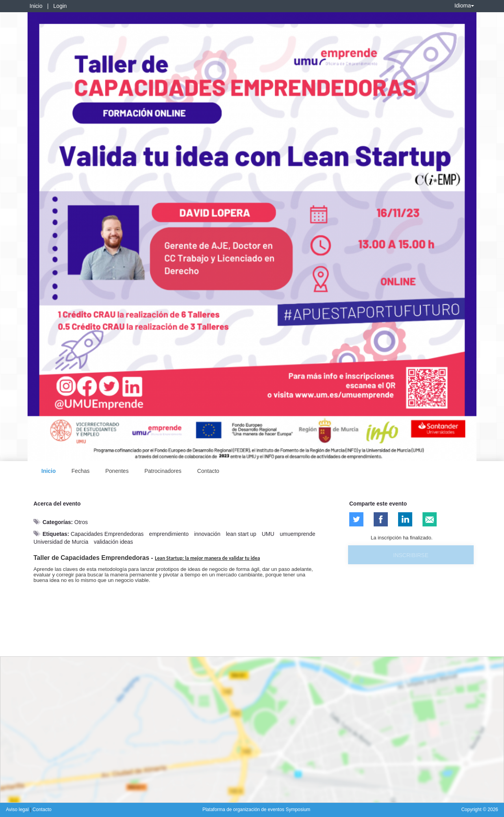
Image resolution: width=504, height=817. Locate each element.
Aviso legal (18, 810)
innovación (207, 534)
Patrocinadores (163, 471)
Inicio (36, 6)
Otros (81, 522)
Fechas (81, 471)
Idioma (464, 6)
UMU (268, 534)
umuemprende (297, 534)
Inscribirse (411, 555)
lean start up (241, 534)
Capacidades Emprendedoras (107, 534)
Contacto (208, 471)
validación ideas (113, 542)
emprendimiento (169, 534)
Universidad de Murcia (61, 542)
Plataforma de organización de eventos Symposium (256, 810)
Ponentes (117, 471)
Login (60, 6)
